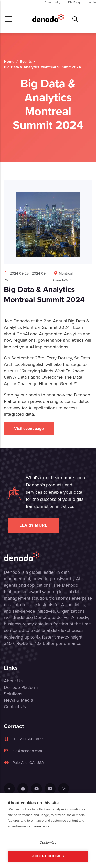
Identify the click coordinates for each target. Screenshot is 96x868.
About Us (13, 681)
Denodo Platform (21, 687)
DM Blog (74, 2)
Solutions (13, 694)
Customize (48, 842)
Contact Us (15, 707)
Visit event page (29, 428)
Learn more (33, 525)
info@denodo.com (23, 751)
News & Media (18, 700)
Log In (92, 2)
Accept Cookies (48, 856)
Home (9, 62)
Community (52, 2)
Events (26, 62)
